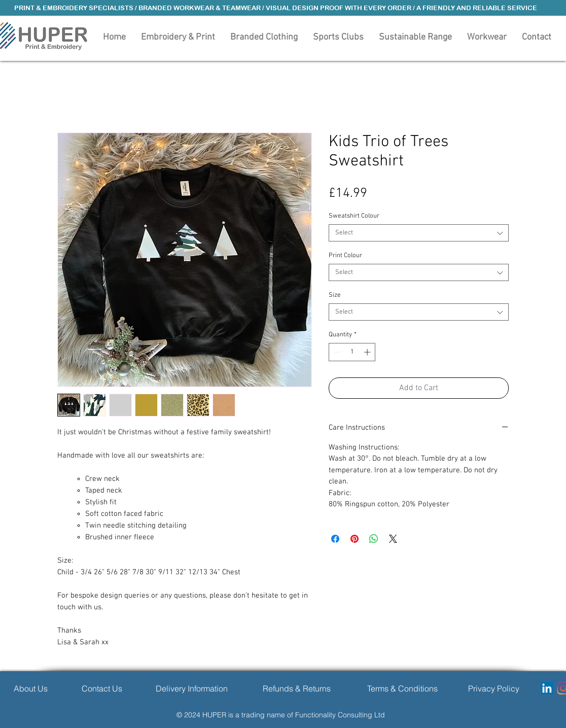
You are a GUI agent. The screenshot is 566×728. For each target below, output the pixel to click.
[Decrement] (336, 352)
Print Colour (345, 256)
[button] (264, 37)
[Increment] (368, 352)
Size (335, 295)
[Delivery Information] (191, 688)
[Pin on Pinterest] (355, 539)
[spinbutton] (352, 352)
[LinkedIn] (547, 688)
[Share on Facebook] (335, 539)
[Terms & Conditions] (402, 688)
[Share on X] (393, 539)
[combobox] (419, 233)
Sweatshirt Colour (354, 216)
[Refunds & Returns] (296, 688)
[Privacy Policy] (494, 688)
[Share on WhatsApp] (374, 539)
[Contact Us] (102, 688)
